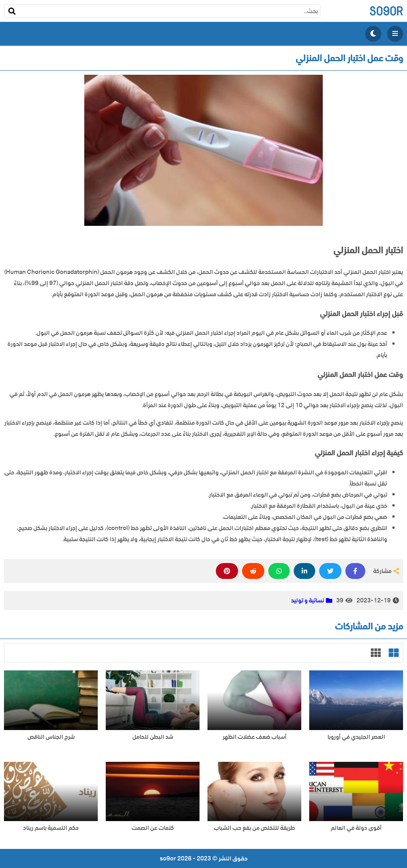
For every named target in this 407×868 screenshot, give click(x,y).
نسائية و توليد (307, 600)
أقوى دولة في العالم (356, 828)
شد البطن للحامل (153, 737)
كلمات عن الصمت (153, 828)
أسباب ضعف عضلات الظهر (255, 737)
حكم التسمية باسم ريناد (51, 828)
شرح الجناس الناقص (51, 737)
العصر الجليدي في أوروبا (356, 737)
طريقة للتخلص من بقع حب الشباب (254, 828)
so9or (386, 11)
